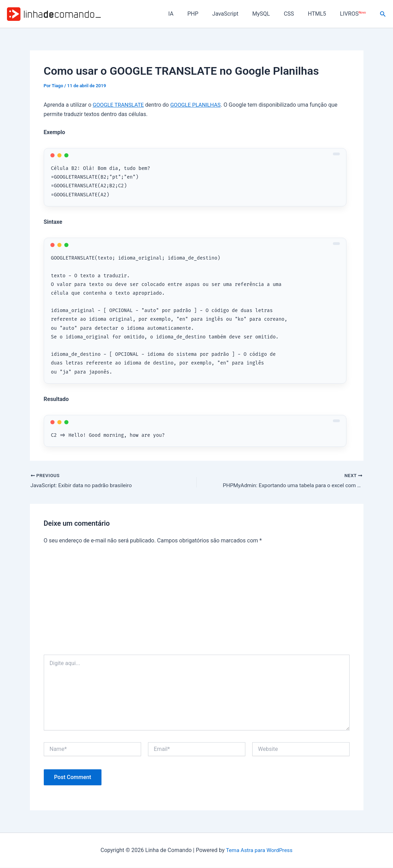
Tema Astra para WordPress (259, 850)
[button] (383, 14)
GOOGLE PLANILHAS (199, 105)
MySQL (271, 14)
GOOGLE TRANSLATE (119, 105)
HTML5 (321, 14)
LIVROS (354, 14)
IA (189, 14)
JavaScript (238, 14)
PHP (208, 14)
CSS (296, 14)
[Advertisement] (197, 603)
